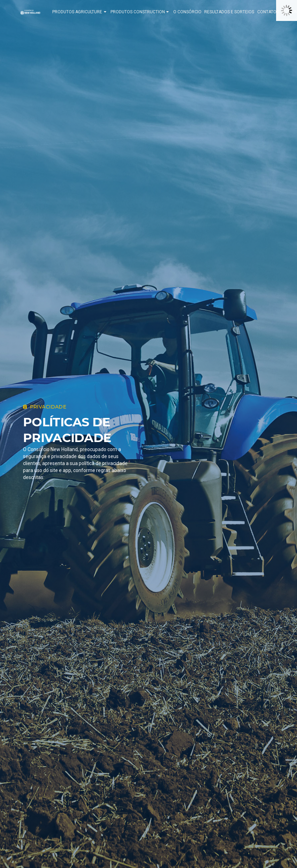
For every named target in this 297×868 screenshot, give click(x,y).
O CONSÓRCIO (190, 12)
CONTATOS (271, 12)
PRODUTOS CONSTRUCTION (143, 12)
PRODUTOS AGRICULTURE (83, 12)
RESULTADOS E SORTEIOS (232, 12)
